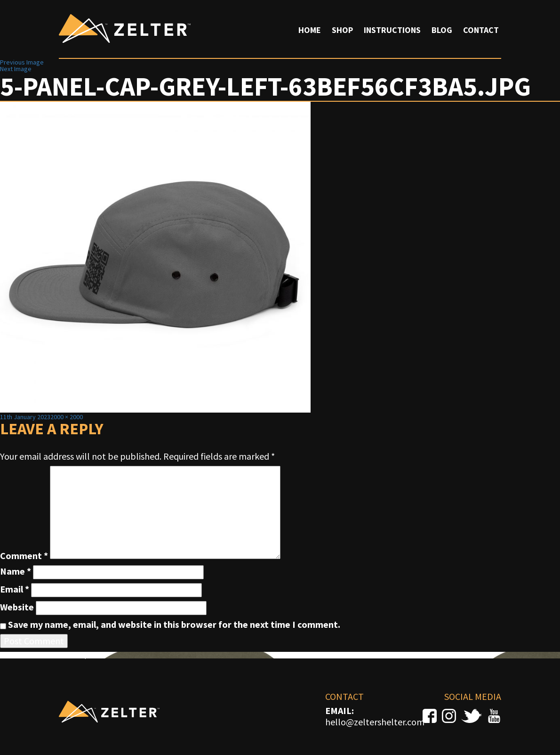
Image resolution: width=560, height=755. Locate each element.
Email (15, 589)
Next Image (16, 69)
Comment (24, 556)
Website (17, 607)
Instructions (392, 30)
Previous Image (22, 62)
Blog (442, 30)
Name (16, 571)
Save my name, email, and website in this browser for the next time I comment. (174, 625)
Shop (342, 30)
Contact (481, 30)
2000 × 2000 (67, 417)
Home (310, 30)
